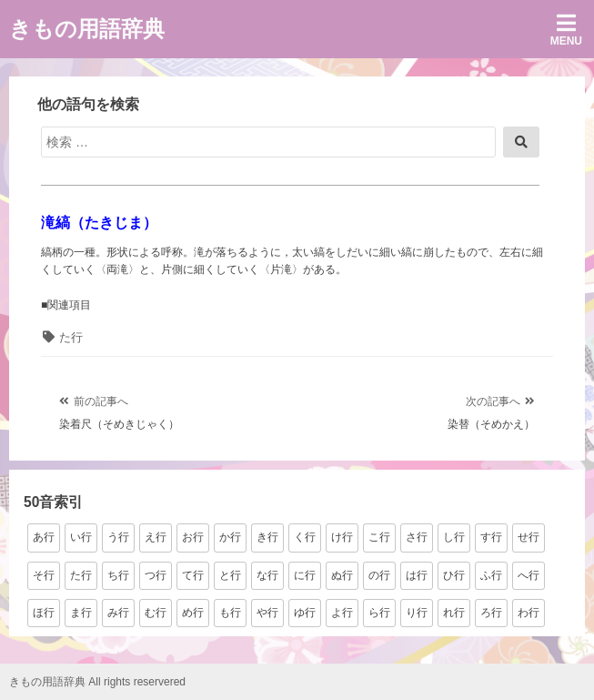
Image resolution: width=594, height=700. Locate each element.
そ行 (44, 575)
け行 (342, 537)
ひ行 (454, 575)
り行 (417, 613)
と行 (230, 575)
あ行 (44, 537)
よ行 (342, 613)
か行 (230, 537)
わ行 (529, 613)
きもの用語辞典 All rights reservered (97, 682)
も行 (230, 613)
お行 (193, 537)
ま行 (81, 613)
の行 (379, 575)
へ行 (529, 575)
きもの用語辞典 (87, 29)
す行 (491, 537)
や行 (267, 613)
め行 (193, 613)
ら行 (379, 613)
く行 (305, 537)
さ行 (417, 537)
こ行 (379, 537)
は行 (417, 575)
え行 (156, 537)
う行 (118, 537)
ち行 (118, 575)
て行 (193, 575)
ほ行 (44, 613)
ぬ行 (342, 575)
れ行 (454, 613)
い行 (81, 537)
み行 (118, 613)
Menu (566, 30)
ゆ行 (305, 613)
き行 (267, 537)
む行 (156, 613)
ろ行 (491, 613)
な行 (267, 575)
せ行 (529, 537)
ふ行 (491, 575)
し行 (454, 537)
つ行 (156, 575)
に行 (305, 575)
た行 (71, 337)
